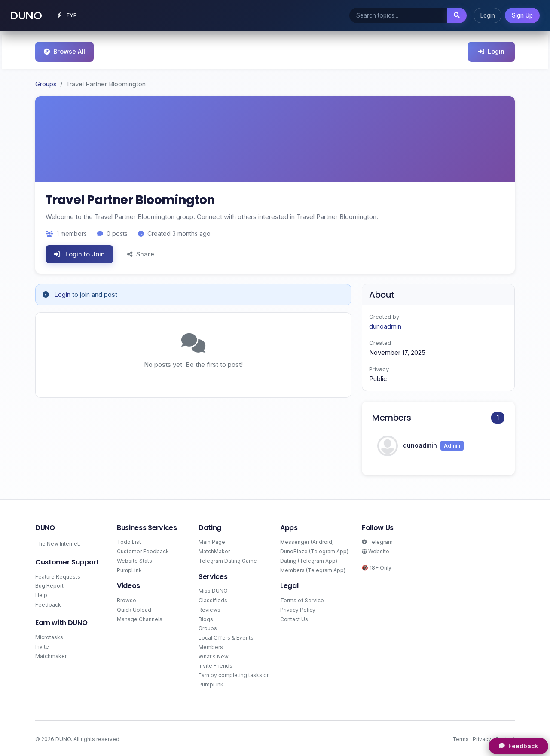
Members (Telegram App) (313, 569)
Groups (46, 83)
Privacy (482, 737)
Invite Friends (215, 664)
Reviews (209, 608)
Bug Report (49, 584)
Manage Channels (140, 617)
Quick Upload (134, 608)
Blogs (206, 617)
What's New (214, 655)
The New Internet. (58, 542)
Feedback (48, 603)
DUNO (26, 15)
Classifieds (213, 599)
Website (376, 550)
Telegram (377, 541)
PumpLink (129, 569)
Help (41, 594)
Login (488, 15)
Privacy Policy (298, 608)
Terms (461, 737)
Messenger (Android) (307, 541)
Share (141, 253)
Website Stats (134, 559)
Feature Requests (58, 575)
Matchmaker (51, 654)
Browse (127, 599)
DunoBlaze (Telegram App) (314, 550)
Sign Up (522, 15)
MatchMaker (214, 550)
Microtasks (49, 636)
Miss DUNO (213, 590)
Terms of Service (302, 599)
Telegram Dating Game (228, 559)
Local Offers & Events (226, 636)
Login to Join (79, 253)
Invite (42, 645)
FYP (69, 14)
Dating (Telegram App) (309, 559)
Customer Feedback (143, 550)
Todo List (129, 541)
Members (211, 646)
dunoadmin (385, 325)
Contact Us (294, 617)
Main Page (212, 541)
